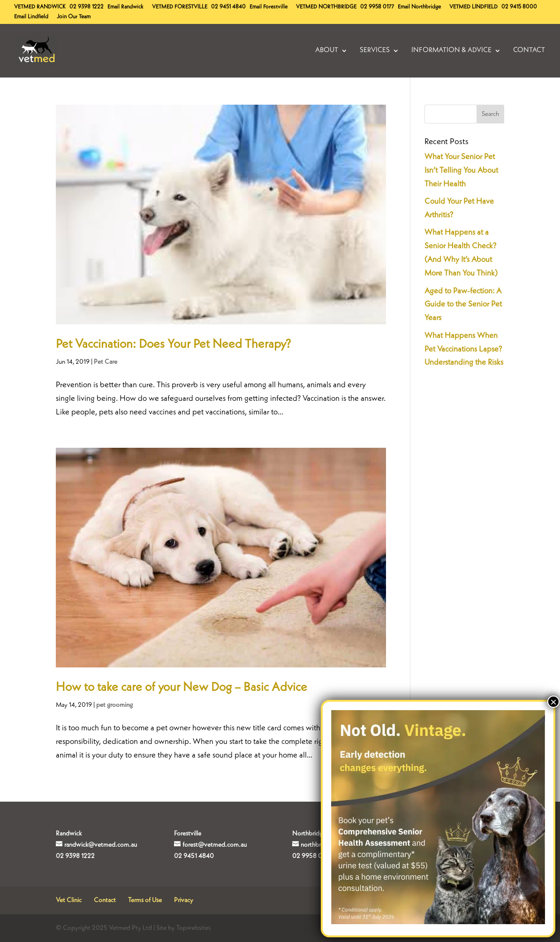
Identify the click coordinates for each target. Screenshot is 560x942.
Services (375, 51)
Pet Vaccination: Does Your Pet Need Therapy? (173, 345)
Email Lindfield (31, 17)
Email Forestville (269, 7)
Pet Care (106, 362)
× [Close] (553, 702)
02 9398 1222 (87, 7)
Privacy (184, 900)
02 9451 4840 (228, 7)
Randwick (40, 7)
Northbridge (326, 7)
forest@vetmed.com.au (215, 845)
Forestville (180, 7)
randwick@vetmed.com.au (101, 845)
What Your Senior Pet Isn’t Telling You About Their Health (461, 171)
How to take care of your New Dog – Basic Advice (182, 688)
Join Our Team (74, 17)
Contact (529, 51)
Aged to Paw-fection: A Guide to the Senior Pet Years (463, 305)
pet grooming (114, 705)
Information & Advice (451, 51)
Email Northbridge (419, 7)
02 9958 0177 (377, 7)
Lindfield (473, 7)
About (327, 51)
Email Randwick (125, 7)
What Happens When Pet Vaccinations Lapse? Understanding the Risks (464, 349)
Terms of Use (145, 900)
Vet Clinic (69, 900)
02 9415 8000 (519, 7)
